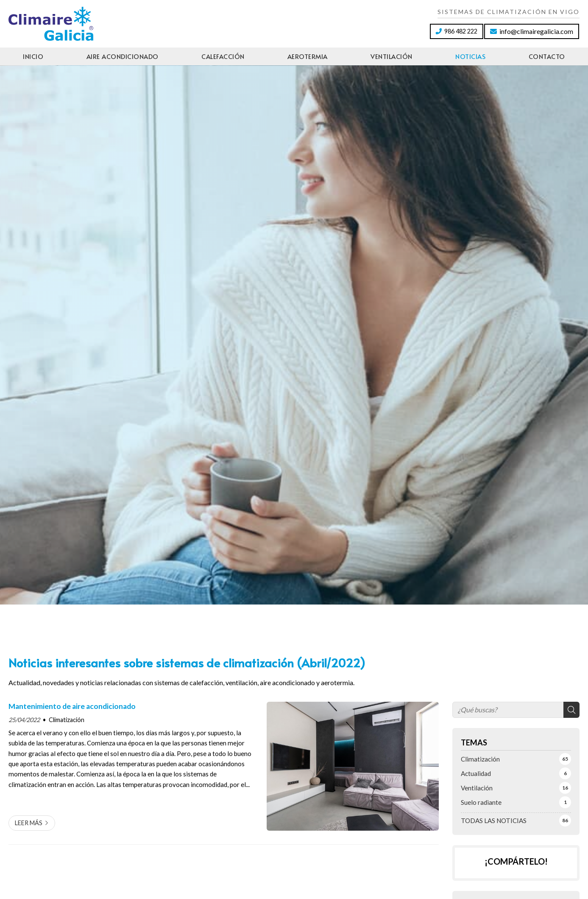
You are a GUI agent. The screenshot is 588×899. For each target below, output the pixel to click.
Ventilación (392, 56)
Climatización (67, 720)
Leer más (29, 823)
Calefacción (223, 56)
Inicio (33, 56)
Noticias (470, 56)
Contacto (547, 56)
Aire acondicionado (123, 56)
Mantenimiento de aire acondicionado (72, 706)
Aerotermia (308, 56)
